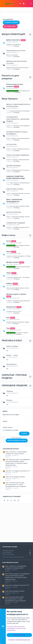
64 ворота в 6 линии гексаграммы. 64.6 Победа (19, 256)
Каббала (9, 283)
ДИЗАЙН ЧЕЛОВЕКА (14, 166)
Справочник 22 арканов (17, 333)
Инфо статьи (8, 235)
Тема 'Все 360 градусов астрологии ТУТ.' (18, 471)
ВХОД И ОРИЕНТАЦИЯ (13, 34)
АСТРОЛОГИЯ (11, 144)
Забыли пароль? (8, 427)
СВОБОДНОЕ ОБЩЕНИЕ (15, 385)
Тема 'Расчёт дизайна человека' (15, 477)
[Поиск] (31, 4)
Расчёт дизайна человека (19, 91)
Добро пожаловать (13, 40)
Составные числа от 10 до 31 (14, 311)
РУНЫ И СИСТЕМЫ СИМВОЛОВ (18, 155)
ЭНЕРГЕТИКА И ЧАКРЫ (15, 189)
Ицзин (9, 252)
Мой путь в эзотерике (12, 55)
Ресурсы (9, 400)
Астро (9, 241)
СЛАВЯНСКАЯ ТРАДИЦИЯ (16, 223)
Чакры (9, 273)
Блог (8, 318)
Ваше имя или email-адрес (11, 415)
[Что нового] (27, 4)
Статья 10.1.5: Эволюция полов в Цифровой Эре (19, 126)
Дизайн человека (13, 262)
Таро (8, 328)
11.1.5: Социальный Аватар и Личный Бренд (18, 111)
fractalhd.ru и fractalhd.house (14, 44)
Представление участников (16, 51)
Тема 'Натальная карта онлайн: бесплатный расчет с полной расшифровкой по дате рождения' (16, 485)
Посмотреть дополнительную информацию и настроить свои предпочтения (16, 628)
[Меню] (2, 4)
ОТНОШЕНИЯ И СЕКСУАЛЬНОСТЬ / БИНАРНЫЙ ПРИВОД (18, 119)
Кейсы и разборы (12, 346)
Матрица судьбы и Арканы (16, 294)
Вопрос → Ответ (12, 355)
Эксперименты (11, 364)
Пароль (5, 421)
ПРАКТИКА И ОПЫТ (12, 341)
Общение (10, 391)
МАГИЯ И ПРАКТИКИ (14, 212)
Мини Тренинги (10, 99)
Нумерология (11, 307)
